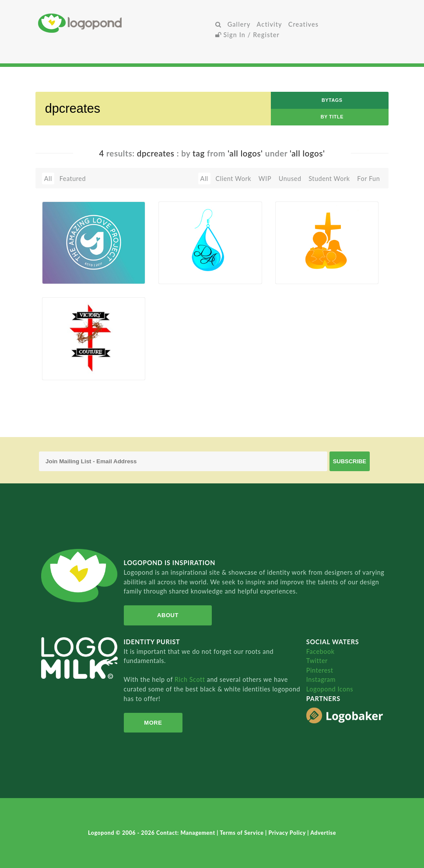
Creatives (303, 24)
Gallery (239, 24)
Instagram (321, 679)
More (153, 723)
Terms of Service (242, 833)
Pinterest (320, 670)
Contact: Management (186, 833)
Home (125, 23)
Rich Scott (191, 679)
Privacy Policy (288, 833)
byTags (332, 100)
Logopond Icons (330, 689)
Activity (270, 24)
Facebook (321, 651)
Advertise (323, 833)
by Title (332, 117)
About (168, 615)
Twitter (317, 661)
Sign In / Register (248, 35)
